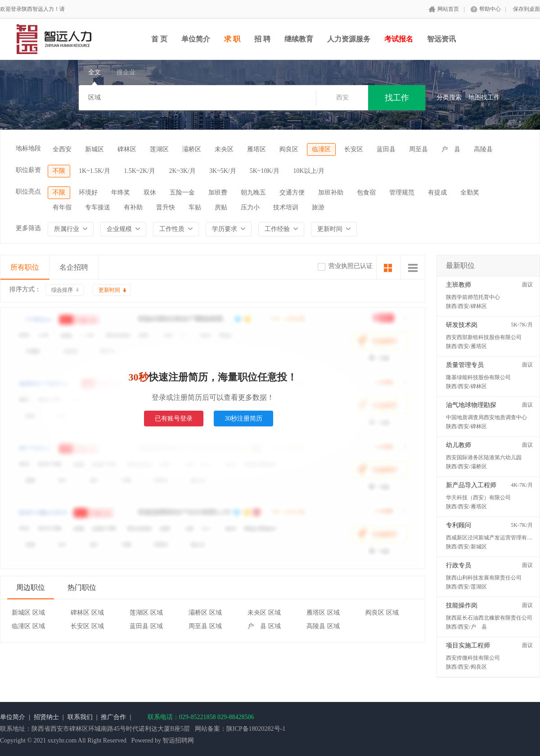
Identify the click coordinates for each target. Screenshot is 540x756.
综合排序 (62, 290)
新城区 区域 (28, 613)
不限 (59, 171)
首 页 (159, 39)
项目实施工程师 (468, 645)
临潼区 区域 (28, 626)
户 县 (451, 149)
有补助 (133, 207)
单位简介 (196, 39)
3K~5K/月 (223, 171)
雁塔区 (256, 149)
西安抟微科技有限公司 (473, 658)
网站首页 (448, 9)
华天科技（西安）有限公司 (478, 498)
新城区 (94, 149)
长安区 (354, 149)
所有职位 (25, 267)
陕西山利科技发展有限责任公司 (484, 578)
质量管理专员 (465, 365)
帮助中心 (490, 9)
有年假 (62, 207)
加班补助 (331, 192)
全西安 (62, 149)
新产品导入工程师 (471, 485)
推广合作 (113, 717)
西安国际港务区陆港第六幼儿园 (484, 457)
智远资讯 (441, 39)
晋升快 (166, 207)
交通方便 (292, 192)
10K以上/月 (309, 171)
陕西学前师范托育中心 (473, 297)
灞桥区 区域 (205, 613)
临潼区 (321, 149)
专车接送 (98, 207)
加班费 (218, 192)
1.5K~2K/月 (139, 171)
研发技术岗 (462, 325)
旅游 (318, 207)
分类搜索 (449, 97)
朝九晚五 (253, 192)
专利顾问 (459, 525)
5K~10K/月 (265, 171)
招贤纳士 (46, 717)
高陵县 (483, 149)
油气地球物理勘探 (471, 405)
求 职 (232, 39)
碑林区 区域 (87, 613)
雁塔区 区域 (323, 613)
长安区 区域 (87, 626)
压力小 (250, 207)
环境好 (88, 192)
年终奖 (121, 192)
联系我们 (80, 717)
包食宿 (366, 192)
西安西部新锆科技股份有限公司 (484, 337)
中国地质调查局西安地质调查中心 (486, 417)
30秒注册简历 (243, 419)
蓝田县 (386, 149)
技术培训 (286, 207)
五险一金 (182, 192)
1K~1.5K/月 (94, 171)
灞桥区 (192, 149)
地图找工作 (484, 97)
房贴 (221, 207)
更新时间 (109, 290)
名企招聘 (74, 267)
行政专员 (459, 565)
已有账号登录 (174, 419)
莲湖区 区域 (146, 613)
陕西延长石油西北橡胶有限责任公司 (489, 618)
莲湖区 (159, 149)
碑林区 (127, 149)
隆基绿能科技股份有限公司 (478, 377)
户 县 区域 (264, 626)
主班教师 (459, 285)
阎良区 (289, 149)
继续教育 (299, 39)
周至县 (418, 149)
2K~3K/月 (182, 171)
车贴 (195, 207)
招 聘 (262, 39)
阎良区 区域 (382, 613)
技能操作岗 (462, 605)
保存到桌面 (526, 9)
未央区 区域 (264, 613)
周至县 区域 (205, 626)
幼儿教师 (459, 445)
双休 (150, 192)
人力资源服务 (349, 39)
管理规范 (402, 192)
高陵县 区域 (323, 626)
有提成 (437, 192)
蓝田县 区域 (146, 626)
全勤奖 (470, 192)
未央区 (224, 149)
